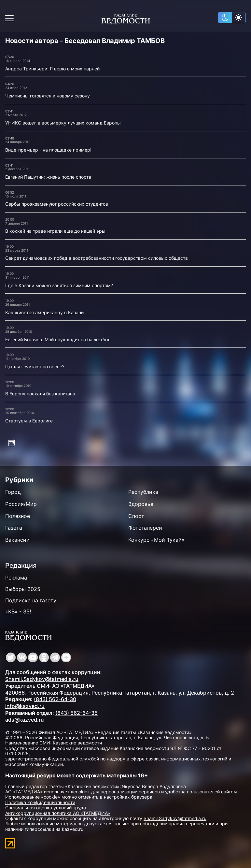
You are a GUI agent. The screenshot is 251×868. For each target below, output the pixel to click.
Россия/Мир (21, 504)
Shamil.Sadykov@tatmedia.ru (42, 679)
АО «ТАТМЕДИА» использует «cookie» (48, 792)
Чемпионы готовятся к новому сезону (48, 96)
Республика (143, 492)
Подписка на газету (31, 600)
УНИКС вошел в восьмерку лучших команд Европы (63, 123)
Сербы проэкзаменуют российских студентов (57, 204)
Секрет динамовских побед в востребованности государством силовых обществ (97, 258)
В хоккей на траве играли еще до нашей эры (55, 231)
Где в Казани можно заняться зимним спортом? (59, 285)
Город (13, 492)
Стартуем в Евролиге (29, 421)
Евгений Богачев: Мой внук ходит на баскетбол (58, 339)
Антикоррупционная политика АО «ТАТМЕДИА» (58, 813)
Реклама (16, 578)
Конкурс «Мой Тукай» (156, 540)
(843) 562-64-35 (77, 713)
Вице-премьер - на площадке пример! (48, 150)
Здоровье (141, 504)
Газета (14, 528)
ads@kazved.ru (25, 720)
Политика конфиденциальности (40, 802)
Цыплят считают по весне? (35, 367)
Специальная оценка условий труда (46, 808)
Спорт (136, 516)
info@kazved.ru (25, 706)
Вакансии (17, 540)
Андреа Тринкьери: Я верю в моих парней (52, 69)
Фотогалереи (145, 528)
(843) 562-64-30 (55, 699)
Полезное (18, 516)
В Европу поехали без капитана (40, 394)
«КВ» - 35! (18, 611)
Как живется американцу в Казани (44, 312)
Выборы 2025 (23, 589)
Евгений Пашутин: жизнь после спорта (48, 177)
